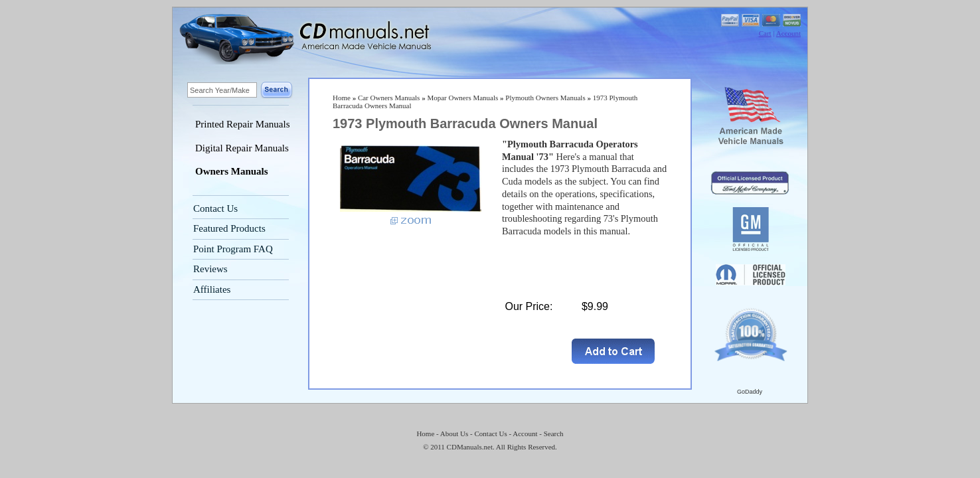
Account (788, 33)
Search (554, 434)
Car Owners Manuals (389, 98)
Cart (765, 33)
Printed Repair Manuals (242, 124)
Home (342, 98)
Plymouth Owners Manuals (545, 98)
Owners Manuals (232, 171)
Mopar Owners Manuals (462, 98)
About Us (454, 434)
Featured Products (229, 228)
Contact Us (215, 208)
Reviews (210, 269)
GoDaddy (750, 392)
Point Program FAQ (233, 249)
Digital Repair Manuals (242, 148)
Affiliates (212, 289)
